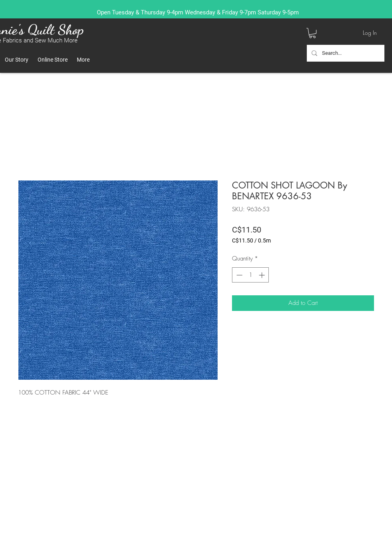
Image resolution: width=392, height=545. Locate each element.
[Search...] (345, 53)
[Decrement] (239, 275)
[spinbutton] (251, 275)
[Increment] (263, 275)
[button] (312, 33)
